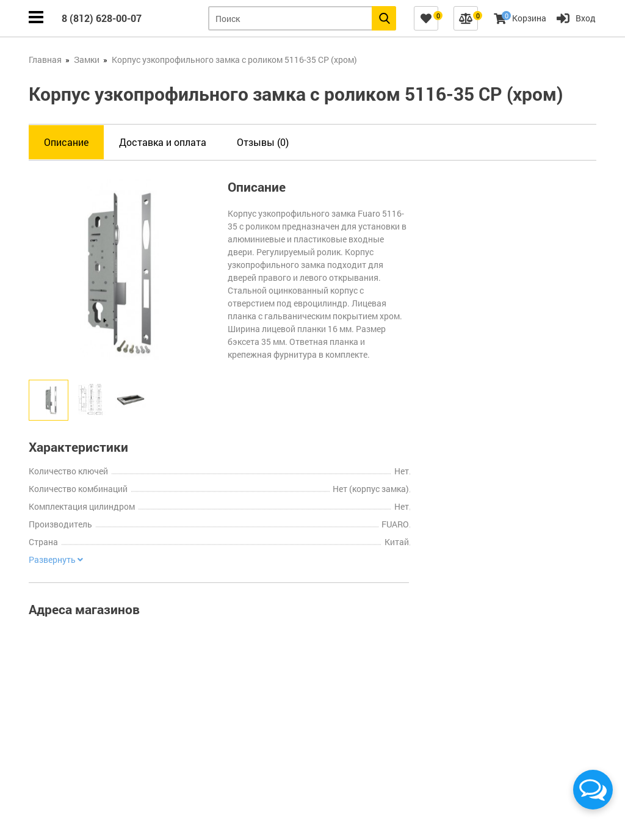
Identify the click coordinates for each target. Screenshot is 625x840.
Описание (66, 142)
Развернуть (56, 560)
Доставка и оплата (163, 142)
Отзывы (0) (263, 142)
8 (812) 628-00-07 (102, 18)
